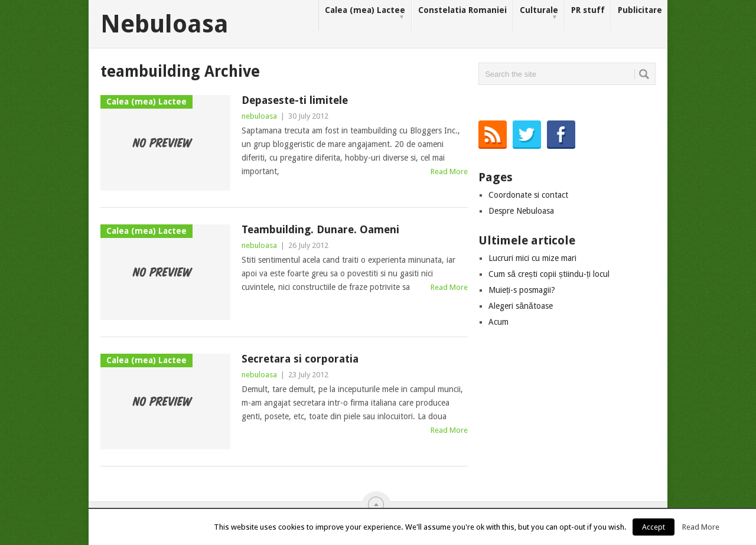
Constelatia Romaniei (462, 10)
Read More (449, 172)
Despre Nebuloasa (521, 211)
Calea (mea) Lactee (365, 13)
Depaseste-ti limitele (295, 100)
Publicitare (640, 10)
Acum (498, 322)
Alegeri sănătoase (521, 306)
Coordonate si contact (528, 195)
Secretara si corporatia (300, 359)
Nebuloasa (164, 24)
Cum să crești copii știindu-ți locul (549, 274)
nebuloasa (259, 116)
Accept (654, 527)
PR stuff (588, 10)
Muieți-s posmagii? (522, 290)
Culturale (539, 13)
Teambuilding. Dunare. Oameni (320, 229)
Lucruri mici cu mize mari (532, 258)
